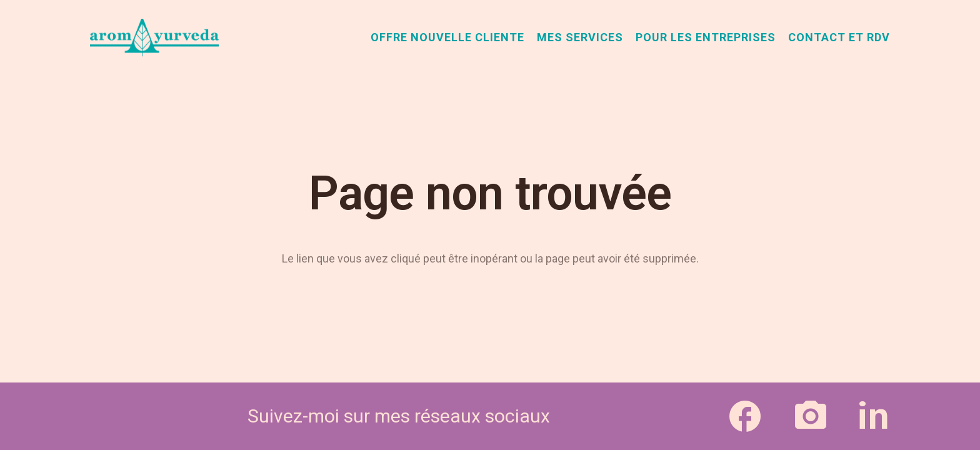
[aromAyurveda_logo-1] (154, 37)
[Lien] (745, 416)
